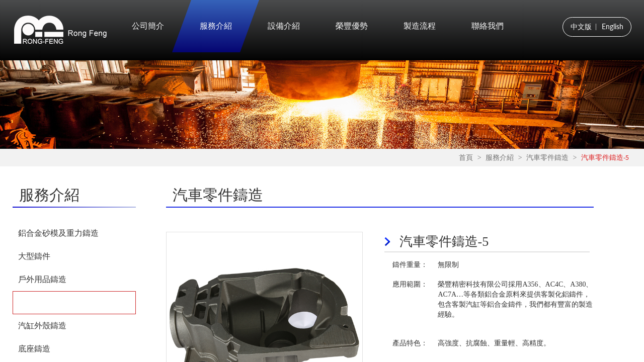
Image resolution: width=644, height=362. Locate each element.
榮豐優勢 (352, 26)
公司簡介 (148, 26)
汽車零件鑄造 (547, 158)
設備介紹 (284, 26)
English (613, 26)
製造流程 (420, 26)
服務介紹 (216, 26)
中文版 (581, 26)
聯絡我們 (488, 26)
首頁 (466, 158)
